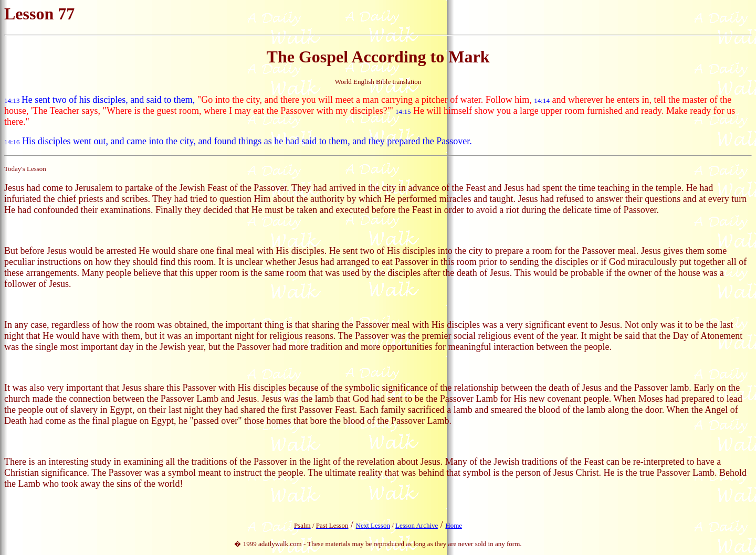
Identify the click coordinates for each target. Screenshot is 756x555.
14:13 (12, 100)
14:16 (12, 142)
